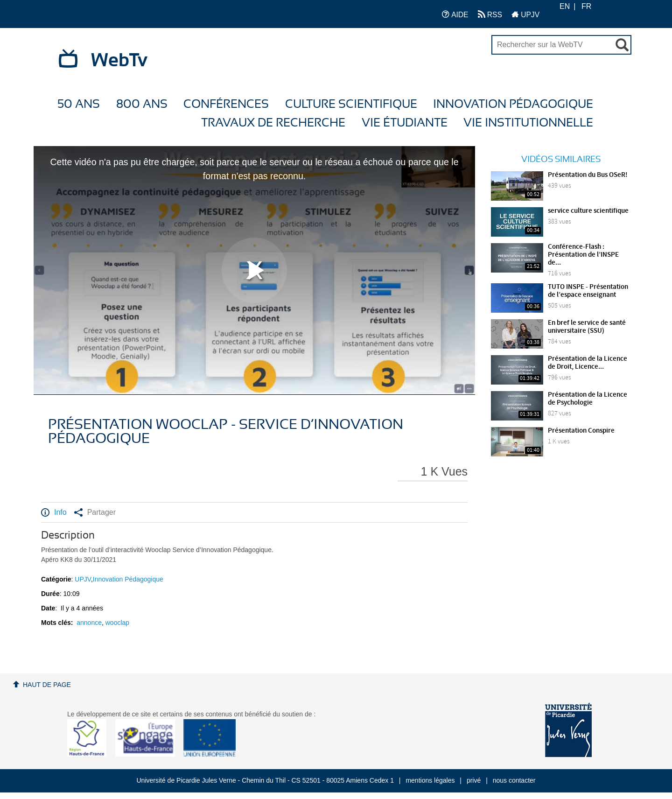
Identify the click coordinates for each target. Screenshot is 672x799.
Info (54, 512)
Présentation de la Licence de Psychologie (588, 399)
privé (474, 780)
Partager (95, 512)
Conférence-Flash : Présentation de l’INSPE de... (583, 255)
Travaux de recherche (273, 123)
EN (565, 6)
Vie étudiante (405, 123)
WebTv (119, 61)
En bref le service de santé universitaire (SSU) (587, 327)
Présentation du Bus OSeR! (588, 175)
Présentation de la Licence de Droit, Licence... (588, 363)
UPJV (525, 14)
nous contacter (514, 780)
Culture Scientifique (351, 104)
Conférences (226, 104)
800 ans (142, 104)
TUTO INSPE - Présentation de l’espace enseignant (588, 291)
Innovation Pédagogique (513, 104)
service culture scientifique (588, 211)
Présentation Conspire (581, 431)
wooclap (117, 623)
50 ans (79, 104)
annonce (89, 623)
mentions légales (430, 780)
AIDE (455, 14)
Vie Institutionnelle (528, 123)
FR (586, 6)
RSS (490, 14)
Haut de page (47, 685)
